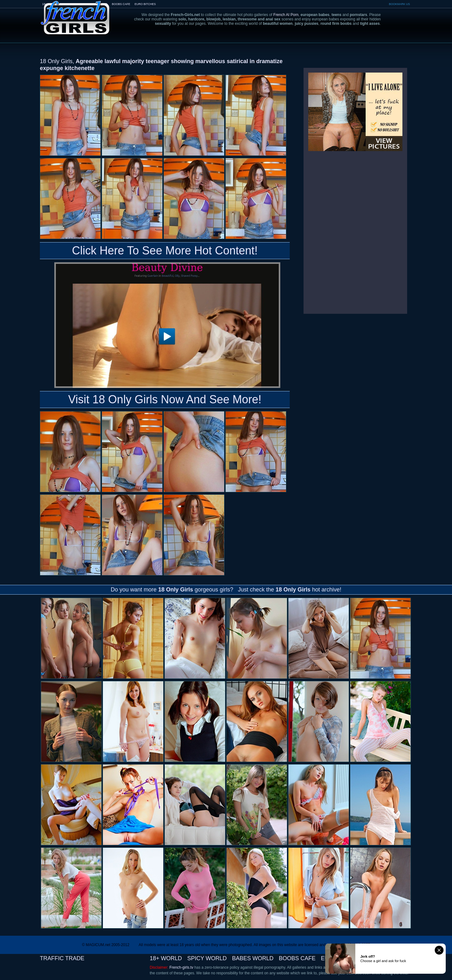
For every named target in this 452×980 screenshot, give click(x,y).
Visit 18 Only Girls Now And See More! (165, 399)
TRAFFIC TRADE (62, 958)
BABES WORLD (253, 958)
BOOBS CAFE (121, 4)
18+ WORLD (166, 958)
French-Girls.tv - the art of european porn (75, 13)
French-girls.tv (181, 967)
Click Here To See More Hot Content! (165, 250)
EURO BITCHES (145, 4)
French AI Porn (286, 15)
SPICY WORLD (207, 958)
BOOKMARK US (399, 4)
